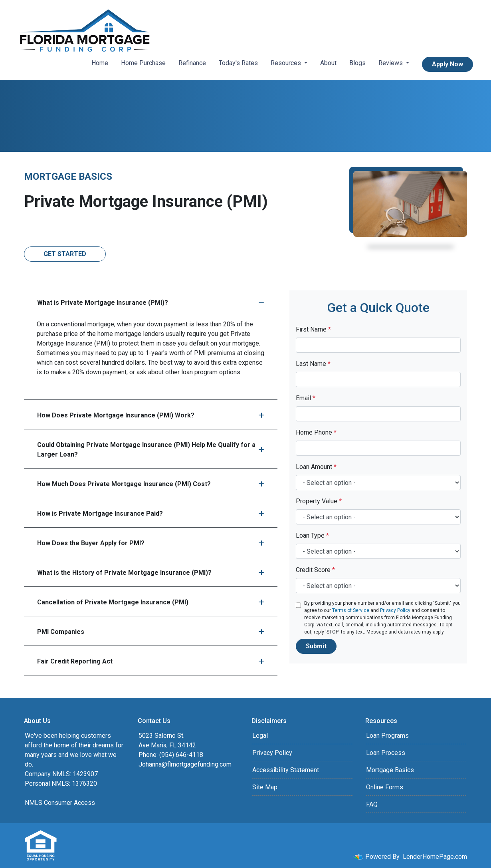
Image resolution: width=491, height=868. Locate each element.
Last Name (313, 364)
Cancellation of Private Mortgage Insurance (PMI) (151, 602)
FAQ (372, 804)
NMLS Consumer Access (60, 803)
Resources (287, 63)
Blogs (357, 63)
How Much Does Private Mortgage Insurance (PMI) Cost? (151, 484)
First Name (313, 329)
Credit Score (315, 570)
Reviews (391, 63)
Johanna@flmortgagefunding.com (185, 764)
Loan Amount (316, 467)
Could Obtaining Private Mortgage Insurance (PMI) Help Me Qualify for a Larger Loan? (151, 450)
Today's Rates (238, 63)
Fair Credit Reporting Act (151, 661)
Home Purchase (143, 63)
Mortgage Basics (390, 770)
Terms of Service (351, 610)
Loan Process (386, 753)
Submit (316, 646)
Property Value (319, 501)
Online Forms (385, 787)
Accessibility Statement (286, 770)
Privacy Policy (395, 610)
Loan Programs (387, 736)
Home (100, 63)
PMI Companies (151, 632)
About (328, 63)
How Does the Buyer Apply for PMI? (151, 543)
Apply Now (447, 64)
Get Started (65, 254)
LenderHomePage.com (435, 857)
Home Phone (316, 432)
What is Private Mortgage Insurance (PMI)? (151, 303)
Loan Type (312, 535)
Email (306, 398)
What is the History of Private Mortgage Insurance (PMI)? (151, 573)
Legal (260, 736)
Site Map (265, 787)
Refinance (192, 63)
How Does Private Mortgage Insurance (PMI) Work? (151, 415)
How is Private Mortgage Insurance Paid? (151, 513)
